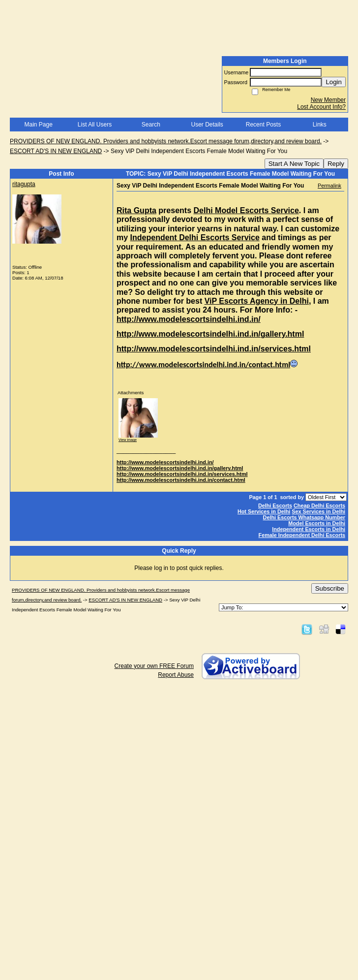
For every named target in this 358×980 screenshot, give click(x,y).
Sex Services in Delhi (318, 511)
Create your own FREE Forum (154, 666)
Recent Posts (263, 125)
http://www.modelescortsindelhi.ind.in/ (165, 462)
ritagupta (24, 184)
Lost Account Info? (321, 107)
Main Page (38, 125)
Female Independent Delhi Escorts (302, 535)
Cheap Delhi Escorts (319, 506)
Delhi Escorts (275, 506)
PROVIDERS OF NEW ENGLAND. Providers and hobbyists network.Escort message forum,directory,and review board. (166, 141)
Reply (336, 164)
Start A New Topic (294, 164)
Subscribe (330, 588)
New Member (328, 100)
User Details (207, 125)
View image (128, 440)
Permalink (329, 186)
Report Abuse (176, 675)
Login (334, 82)
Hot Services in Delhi (264, 511)
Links (320, 125)
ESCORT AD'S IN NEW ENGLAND (56, 151)
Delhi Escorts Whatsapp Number (304, 517)
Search (151, 125)
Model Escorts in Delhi (317, 523)
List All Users (95, 125)
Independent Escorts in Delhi (309, 529)
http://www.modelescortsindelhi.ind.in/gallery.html (180, 468)
